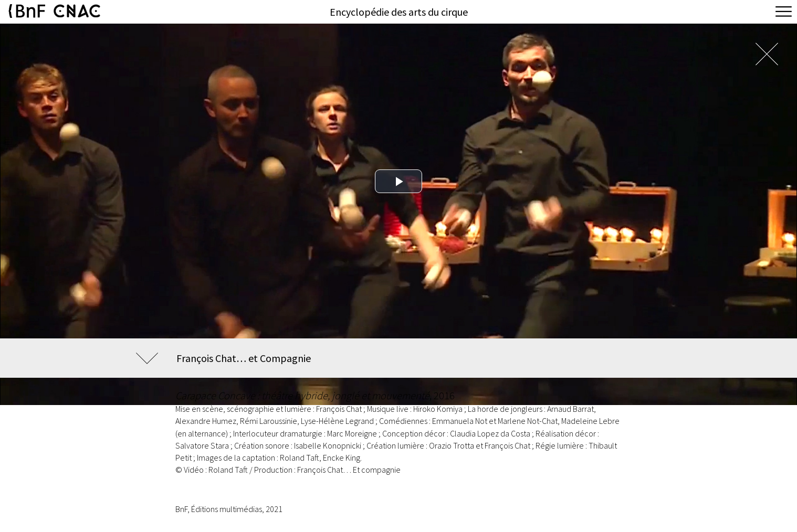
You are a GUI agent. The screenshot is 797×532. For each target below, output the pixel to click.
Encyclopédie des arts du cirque (399, 12)
